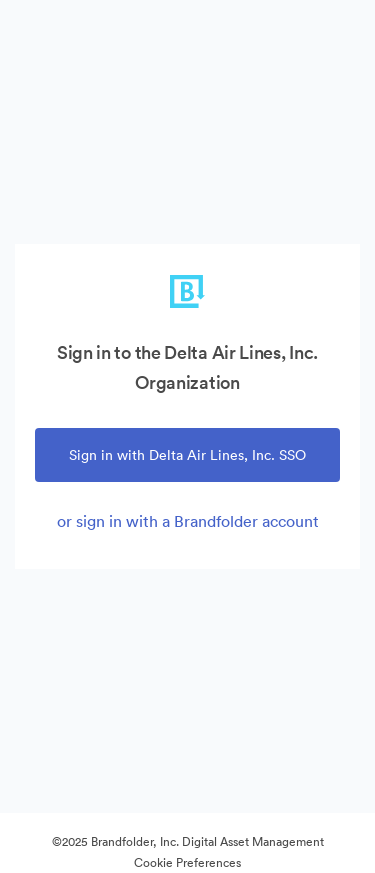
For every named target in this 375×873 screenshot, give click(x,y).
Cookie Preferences (187, 862)
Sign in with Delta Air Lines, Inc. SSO (187, 455)
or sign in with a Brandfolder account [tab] (188, 521)
